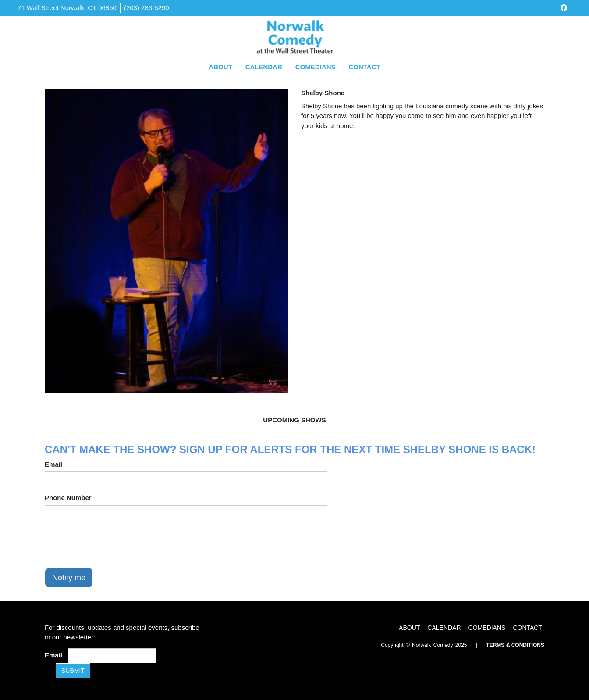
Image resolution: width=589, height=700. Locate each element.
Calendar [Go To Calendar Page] (264, 67)
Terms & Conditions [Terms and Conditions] (515, 645)
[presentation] (111, 544)
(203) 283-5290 (147, 8)
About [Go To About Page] (220, 67)
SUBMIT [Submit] (73, 671)
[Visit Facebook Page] (564, 8)
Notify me (69, 578)
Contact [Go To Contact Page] (364, 67)
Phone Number (68, 498)
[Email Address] (112, 656)
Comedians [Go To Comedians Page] (316, 67)
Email (53, 464)
